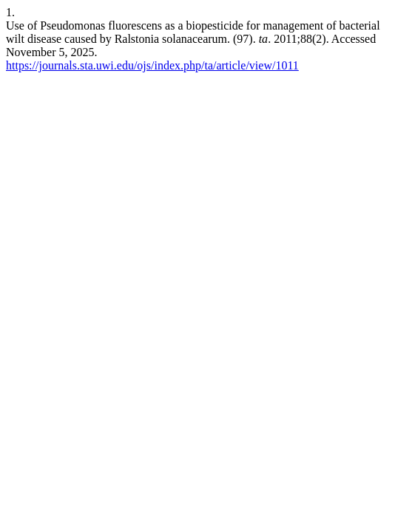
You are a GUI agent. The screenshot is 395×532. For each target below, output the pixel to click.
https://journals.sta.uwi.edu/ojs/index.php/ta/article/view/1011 (152, 65)
